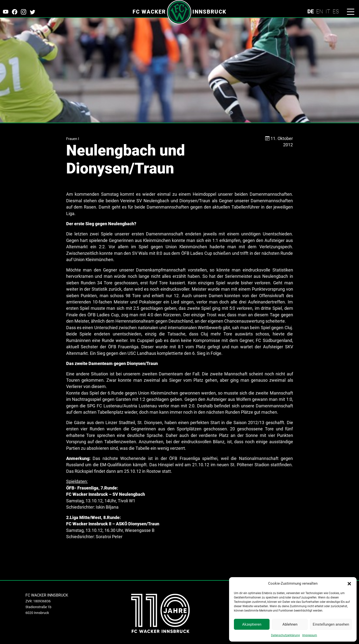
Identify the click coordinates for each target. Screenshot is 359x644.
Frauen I (73, 139)
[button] (349, 583)
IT (328, 11)
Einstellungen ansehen (331, 624)
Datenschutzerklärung (285, 635)
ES (336, 11)
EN (320, 11)
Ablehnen (290, 624)
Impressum (310, 635)
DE (311, 11)
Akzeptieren (252, 624)
